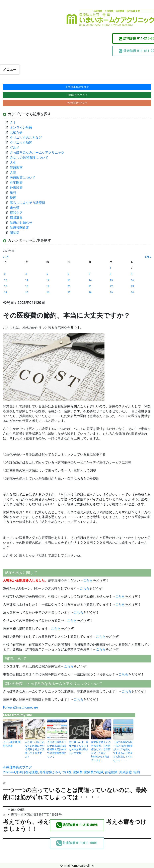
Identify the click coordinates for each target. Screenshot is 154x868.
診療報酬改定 (19, 228)
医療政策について (23, 178)
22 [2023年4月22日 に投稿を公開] (111, 286)
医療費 (78, 772)
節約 (137, 772)
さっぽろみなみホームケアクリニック (37, 153)
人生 (13, 163)
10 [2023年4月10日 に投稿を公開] (6, 280)
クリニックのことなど (26, 138)
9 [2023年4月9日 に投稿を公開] (132, 274)
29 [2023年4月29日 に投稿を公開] (111, 292)
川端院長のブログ (77, 95)
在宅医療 (32, 772)
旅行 (13, 193)
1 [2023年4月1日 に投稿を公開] (111, 268)
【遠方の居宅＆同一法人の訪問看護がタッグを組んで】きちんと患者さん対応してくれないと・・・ (123, 751)
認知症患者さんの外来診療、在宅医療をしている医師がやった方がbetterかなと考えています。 (101, 751)
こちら (88, 580)
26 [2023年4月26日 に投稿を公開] (48, 292)
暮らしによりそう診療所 (27, 203)
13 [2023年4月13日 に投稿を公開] (69, 280)
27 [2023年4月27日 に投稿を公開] (69, 292)
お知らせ (16, 133)
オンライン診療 (21, 128)
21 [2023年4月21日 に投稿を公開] (90, 286)
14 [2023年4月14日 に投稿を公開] (90, 280)
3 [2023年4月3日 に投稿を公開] (5, 274)
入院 (13, 173)
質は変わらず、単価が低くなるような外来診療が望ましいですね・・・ (79, 748)
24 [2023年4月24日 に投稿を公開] (6, 292)
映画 (13, 198)
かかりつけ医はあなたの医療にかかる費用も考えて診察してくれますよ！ (35, 749)
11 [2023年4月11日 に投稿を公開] (27, 280)
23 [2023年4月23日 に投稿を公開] (132, 286)
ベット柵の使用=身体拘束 (12, 744)
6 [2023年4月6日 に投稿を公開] (68, 274)
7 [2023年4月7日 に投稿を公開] (89, 274)
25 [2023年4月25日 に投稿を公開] (27, 292)
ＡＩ (13, 122)
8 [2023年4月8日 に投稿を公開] (111, 274)
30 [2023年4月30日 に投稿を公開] (132, 292)
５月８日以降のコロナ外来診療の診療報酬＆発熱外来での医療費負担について (57, 749)
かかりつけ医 (62, 772)
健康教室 (16, 168)
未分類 (15, 208)
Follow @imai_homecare (20, 707)
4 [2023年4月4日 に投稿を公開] (26, 274)
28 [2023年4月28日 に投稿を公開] (90, 292)
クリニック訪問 (21, 143)
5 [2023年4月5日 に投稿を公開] (47, 274)
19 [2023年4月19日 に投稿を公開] (48, 286)
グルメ (15, 148)
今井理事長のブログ (17, 767)
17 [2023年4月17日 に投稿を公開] (6, 286)
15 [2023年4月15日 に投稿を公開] (111, 280)
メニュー (10, 70)
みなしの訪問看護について (29, 158)
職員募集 (16, 218)
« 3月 (6, 257)
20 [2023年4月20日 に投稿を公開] (69, 286)
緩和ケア (18, 213)
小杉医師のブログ (77, 103)
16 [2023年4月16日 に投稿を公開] (132, 280)
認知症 (15, 233)
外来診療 (46, 772)
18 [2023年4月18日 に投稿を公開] (27, 286)
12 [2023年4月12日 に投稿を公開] (48, 280)
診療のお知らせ (21, 223)
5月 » (148, 257)
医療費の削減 (94, 772)
